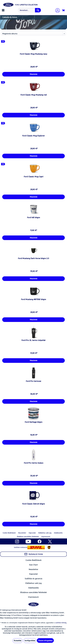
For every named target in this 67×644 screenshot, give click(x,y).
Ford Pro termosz (33, 381)
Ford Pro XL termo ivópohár (34, 340)
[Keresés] (38, 10)
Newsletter (22, 533)
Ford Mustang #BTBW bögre (33, 299)
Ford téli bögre (33, 217)
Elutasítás (18, 641)
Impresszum (46, 537)
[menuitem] (3, 10)
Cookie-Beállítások (9, 533)
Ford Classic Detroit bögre (33, 504)
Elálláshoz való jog (45, 533)
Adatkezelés (58, 533)
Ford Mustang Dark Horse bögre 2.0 (33, 258)
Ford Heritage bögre (33, 422)
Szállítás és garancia (33, 579)
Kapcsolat (32, 533)
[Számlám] (57, 11)
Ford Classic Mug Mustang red (34, 95)
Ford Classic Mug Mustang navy (33, 54)
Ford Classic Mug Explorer (33, 136)
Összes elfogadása (45, 641)
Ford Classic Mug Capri (34, 177)
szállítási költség (61, 623)
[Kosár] (63, 11)
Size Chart (33, 565)
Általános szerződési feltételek (28, 537)
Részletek (34, 74)
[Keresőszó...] (29, 10)
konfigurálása (30, 641)
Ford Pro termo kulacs (34, 463)
